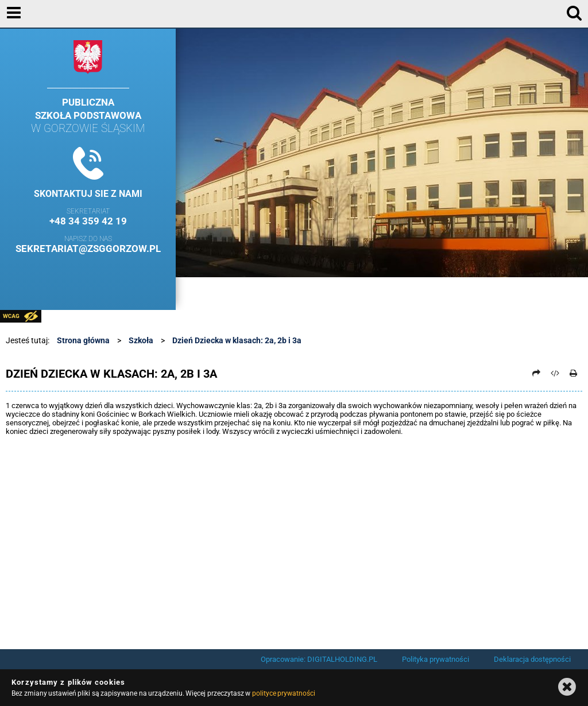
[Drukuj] (574, 373)
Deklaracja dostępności (532, 659)
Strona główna (83, 340)
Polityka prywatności (436, 659)
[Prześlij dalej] (536, 373)
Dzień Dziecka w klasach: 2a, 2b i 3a (237, 340)
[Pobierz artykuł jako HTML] (555, 373)
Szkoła (141, 340)
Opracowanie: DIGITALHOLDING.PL (319, 659)
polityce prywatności (284, 693)
